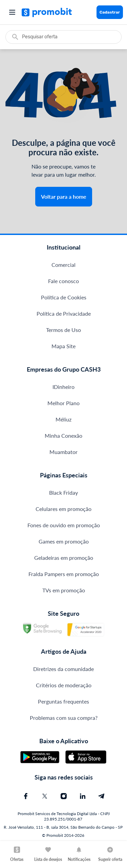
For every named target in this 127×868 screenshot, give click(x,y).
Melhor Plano (63, 403)
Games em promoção (64, 541)
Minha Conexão (63, 436)
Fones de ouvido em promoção (64, 525)
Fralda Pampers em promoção (64, 574)
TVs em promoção (64, 590)
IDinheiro (63, 387)
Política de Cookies (64, 297)
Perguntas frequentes (63, 701)
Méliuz (63, 419)
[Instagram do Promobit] (64, 796)
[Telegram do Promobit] (102, 796)
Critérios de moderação (64, 685)
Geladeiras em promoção (64, 558)
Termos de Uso (63, 330)
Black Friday (63, 492)
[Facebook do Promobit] (26, 796)
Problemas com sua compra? (64, 718)
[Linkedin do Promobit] (83, 796)
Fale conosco (63, 281)
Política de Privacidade (64, 313)
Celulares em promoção (63, 509)
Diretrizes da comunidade (63, 669)
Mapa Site (63, 346)
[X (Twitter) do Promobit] (45, 796)
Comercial (63, 265)
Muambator (63, 452)
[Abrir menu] (12, 12)
